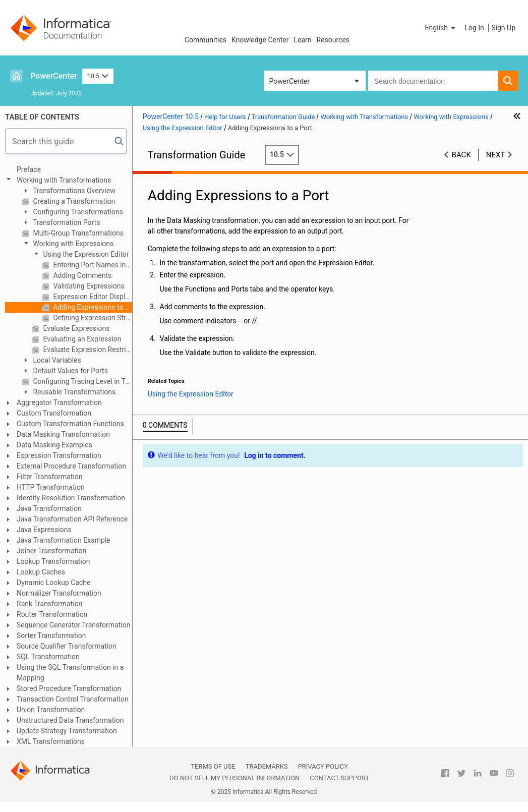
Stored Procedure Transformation (69, 688)
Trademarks (267, 766)
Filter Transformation (50, 477)
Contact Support (339, 778)
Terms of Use (213, 766)
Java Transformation (49, 508)
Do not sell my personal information (234, 778)
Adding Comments (81, 275)
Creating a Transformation (73, 201)
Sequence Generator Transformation (73, 625)
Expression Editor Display (92, 297)
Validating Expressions (88, 286)
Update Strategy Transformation (67, 731)
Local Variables (56, 360)
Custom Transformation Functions (70, 424)
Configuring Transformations (77, 212)
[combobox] (433, 81)
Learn (302, 40)
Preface (29, 169)
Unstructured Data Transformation (70, 720)
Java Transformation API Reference (72, 519)
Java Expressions (44, 530)
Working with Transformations (64, 180)
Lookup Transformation (53, 561)
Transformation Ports (66, 222)
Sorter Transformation (51, 635)
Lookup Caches (41, 572)
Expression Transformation (59, 455)
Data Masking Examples (54, 445)
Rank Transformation (49, 604)
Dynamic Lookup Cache (54, 583)
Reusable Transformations (73, 392)
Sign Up (503, 28)
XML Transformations (51, 741)
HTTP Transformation (51, 487)
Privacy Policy (323, 766)
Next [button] (496, 155)
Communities (206, 40)
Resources (333, 40)
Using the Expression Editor (85, 254)
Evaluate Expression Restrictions (87, 350)
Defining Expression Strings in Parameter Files (92, 318)
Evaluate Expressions (75, 328)
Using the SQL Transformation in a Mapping (70, 673)
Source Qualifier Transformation (67, 646)
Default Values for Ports (70, 371)
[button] (441, 28)
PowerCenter (54, 76)
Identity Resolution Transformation (71, 498)
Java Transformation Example (64, 540)
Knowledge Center (260, 40)
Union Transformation (51, 710)
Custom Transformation (54, 413)
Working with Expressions (72, 244)
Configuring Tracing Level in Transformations (82, 381)
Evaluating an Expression (81, 339)
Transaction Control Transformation (73, 699)
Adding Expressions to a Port (92, 307)
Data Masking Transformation (63, 434)
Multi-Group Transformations (77, 233)
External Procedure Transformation (71, 466)
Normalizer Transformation (59, 593)
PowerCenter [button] (289, 81)
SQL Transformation (48, 657)
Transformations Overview (73, 191)
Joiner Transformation (51, 551)
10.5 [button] (98, 76)
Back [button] (461, 155)
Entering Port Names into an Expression (92, 265)
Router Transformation (52, 614)
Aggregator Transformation (59, 402)
